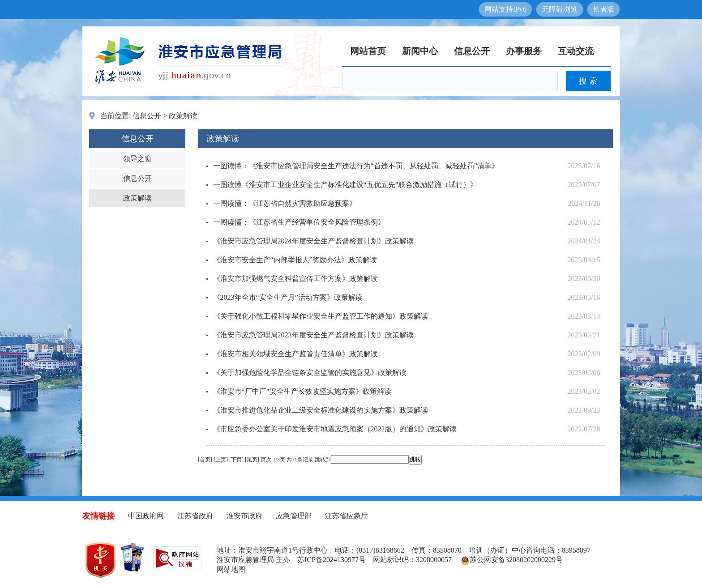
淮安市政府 (244, 516)
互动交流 (576, 51)
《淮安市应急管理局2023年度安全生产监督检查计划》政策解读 (313, 335)
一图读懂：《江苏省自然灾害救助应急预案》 (285, 203)
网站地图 (231, 569)
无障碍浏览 (560, 9)
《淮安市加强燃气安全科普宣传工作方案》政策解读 (295, 279)
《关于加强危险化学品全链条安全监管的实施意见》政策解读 (310, 373)
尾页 (252, 460)
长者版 (604, 9)
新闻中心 (420, 51)
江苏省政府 (195, 516)
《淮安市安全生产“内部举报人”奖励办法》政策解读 (295, 260)
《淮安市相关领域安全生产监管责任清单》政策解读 (295, 354)
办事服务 (524, 51)
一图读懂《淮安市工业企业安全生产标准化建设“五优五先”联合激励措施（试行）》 (345, 185)
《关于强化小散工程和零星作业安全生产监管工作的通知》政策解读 (321, 316)
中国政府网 (146, 516)
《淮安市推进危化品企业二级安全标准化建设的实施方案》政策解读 (321, 410)
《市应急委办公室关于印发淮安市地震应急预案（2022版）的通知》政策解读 (335, 429)
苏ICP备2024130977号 (332, 560)
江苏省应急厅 (347, 516)
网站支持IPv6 (505, 9)
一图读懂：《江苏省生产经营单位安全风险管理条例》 (299, 222)
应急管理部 (294, 516)
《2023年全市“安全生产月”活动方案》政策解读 (288, 297)
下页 (236, 460)
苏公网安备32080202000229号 (512, 560)
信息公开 (472, 51)
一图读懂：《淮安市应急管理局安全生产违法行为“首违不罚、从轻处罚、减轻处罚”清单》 (356, 166)
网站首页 (368, 51)
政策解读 (183, 116)
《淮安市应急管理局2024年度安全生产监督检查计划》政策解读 (313, 241)
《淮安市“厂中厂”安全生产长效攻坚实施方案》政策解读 (302, 391)
